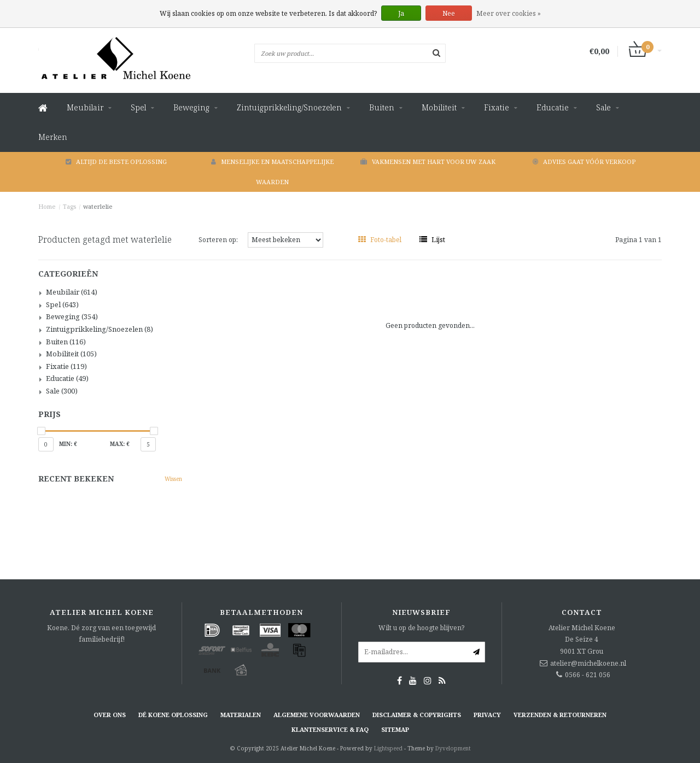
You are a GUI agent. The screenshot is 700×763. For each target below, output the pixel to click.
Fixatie (497, 107)
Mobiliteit (439, 107)
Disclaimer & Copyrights (417, 715)
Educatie (553, 107)
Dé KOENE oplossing (173, 715)
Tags (69, 206)
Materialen (241, 715)
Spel (138, 107)
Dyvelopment (453, 748)
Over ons (110, 715)
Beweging (191, 107)
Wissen (173, 479)
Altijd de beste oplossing (116, 162)
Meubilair (85, 107)
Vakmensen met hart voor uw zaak (428, 162)
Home (47, 206)
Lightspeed (388, 748)
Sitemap (395, 729)
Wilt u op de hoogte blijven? (421, 628)
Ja (401, 13)
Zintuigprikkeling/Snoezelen (289, 107)
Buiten (382, 107)
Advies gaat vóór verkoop (584, 162)
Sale (603, 107)
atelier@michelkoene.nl (588, 663)
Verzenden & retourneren (560, 715)
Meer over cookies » (509, 13)
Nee (449, 13)
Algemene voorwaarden (317, 715)
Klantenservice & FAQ (330, 729)
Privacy (487, 715)
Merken (53, 137)
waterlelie (98, 206)
